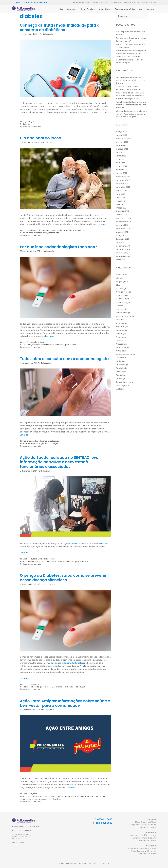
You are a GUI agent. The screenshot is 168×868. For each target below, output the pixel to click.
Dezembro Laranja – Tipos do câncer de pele (130, 61)
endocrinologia (47, 345)
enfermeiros (71, 796)
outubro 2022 (122, 142)
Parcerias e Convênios (125, 9)
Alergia (119, 278)
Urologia (120, 389)
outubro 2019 (122, 253)
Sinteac (104, 544)
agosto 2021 (122, 190)
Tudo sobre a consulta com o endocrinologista (64, 359)
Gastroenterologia (125, 316)
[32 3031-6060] (32, 2)
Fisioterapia (122, 309)
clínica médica (50, 796)
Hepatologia (122, 326)
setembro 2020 (123, 229)
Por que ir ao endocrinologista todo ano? (59, 247)
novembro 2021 (123, 180)
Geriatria (61, 230)
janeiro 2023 (122, 135)
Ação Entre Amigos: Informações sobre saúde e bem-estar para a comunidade (65, 703)
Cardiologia (32, 230)
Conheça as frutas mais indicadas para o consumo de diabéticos (60, 28)
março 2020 (122, 236)
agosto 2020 (122, 232)
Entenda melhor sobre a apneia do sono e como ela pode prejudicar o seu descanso (131, 53)
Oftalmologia (122, 347)
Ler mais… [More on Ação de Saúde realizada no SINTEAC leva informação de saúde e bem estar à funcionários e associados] (25, 553)
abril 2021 (120, 204)
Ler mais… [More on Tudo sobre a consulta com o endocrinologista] (25, 435)
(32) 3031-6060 (104, 823)
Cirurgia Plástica (124, 292)
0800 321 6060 (22, 2)
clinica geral (28, 687)
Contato (150, 9)
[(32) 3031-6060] (94, 823)
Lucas (119, 86)
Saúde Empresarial (125, 382)
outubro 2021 (122, 183)
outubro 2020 (122, 225)
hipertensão (85, 561)
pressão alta (54, 233)
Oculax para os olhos (126, 93)
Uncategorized (54, 441)
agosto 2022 (122, 149)
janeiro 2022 (122, 173)
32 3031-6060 (40, 2)
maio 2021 (121, 201)
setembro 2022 (123, 145)
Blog (141, 9)
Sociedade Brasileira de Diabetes (67, 663)
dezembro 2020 (123, 218)
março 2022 (122, 166)
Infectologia (122, 330)
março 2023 (122, 132)
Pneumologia (122, 365)
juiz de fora (101, 796)
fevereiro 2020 (123, 239)
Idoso (45, 233)
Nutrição (31, 122)
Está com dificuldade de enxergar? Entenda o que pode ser (130, 96)
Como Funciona (88, 9)
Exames (53, 230)
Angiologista (122, 282)
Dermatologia (123, 299)
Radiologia (121, 379)
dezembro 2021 (123, 177)
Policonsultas (75, 544)
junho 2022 (121, 156)
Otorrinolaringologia (125, 354)
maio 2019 (121, 260)
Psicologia (121, 372)
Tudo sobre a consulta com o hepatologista (130, 115)
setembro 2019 (123, 256)
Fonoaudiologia (123, 313)
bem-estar (38, 796)
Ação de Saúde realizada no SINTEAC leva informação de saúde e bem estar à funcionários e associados (59, 462)
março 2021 (121, 208)
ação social (41, 561)
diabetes (26, 124)
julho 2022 (121, 152)
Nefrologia (70, 230)
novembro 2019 (123, 249)
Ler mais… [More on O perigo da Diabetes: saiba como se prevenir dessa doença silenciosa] (25, 678)
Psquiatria (121, 375)
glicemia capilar (72, 561)
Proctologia (122, 368)
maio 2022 (121, 159)
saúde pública (55, 799)
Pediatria (120, 361)
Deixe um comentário (32, 127)
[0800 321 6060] (13, 2)
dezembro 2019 (123, 246)
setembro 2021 (123, 187)
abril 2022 (120, 163)
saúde (46, 799)
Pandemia (121, 358)
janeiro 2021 (121, 215)
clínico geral (39, 687)
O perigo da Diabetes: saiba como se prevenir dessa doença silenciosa (63, 578)
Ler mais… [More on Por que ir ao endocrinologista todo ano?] (50, 336)
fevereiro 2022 (123, 170)
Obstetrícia (122, 344)
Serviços (72, 9)
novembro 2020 (123, 222)
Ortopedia (121, 351)
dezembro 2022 (123, 139)
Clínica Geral (43, 230)
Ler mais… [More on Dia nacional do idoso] (102, 224)
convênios (52, 561)
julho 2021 (120, 194)
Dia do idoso (28, 233)
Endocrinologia (33, 342)
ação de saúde (29, 561)
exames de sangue (77, 687)
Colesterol (27, 345)
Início (61, 9)
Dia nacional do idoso (41, 138)
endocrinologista (62, 345)
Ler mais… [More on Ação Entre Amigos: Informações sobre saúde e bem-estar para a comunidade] (71, 788)
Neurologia (80, 230)
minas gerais (25, 799)
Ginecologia (122, 323)
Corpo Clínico (105, 9)
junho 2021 (121, 197)
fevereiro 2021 (123, 211)
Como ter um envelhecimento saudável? (129, 88)
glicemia (80, 796)
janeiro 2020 (122, 242)
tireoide (73, 345)
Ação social (27, 559)
